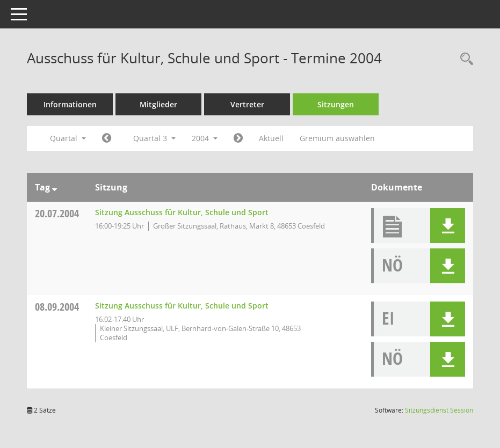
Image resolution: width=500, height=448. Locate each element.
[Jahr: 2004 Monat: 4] (107, 138)
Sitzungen (336, 104)
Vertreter (247, 104)
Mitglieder (158, 104)
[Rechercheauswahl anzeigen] (464, 59)
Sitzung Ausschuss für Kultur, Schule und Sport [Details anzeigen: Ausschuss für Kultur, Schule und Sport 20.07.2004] (182, 212)
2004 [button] (205, 138)
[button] (448, 226)
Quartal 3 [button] (154, 138)
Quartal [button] (68, 138)
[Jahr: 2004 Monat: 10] (238, 138)
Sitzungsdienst (439, 410)
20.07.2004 (57, 213)
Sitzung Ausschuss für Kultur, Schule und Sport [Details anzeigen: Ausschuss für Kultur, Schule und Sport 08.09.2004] (182, 306)
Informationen (70, 104)
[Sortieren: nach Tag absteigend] (55, 187)
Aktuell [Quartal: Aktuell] (271, 138)
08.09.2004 (57, 307)
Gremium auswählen (337, 138)
